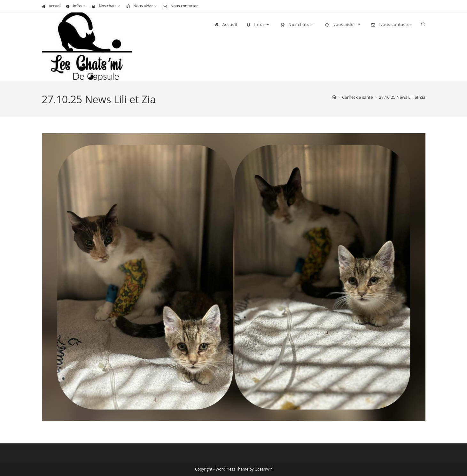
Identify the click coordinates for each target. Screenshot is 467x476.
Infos (77, 6)
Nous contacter (180, 6)
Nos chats (107, 6)
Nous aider (142, 6)
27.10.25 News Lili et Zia (402, 97)
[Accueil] (334, 97)
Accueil (52, 6)
